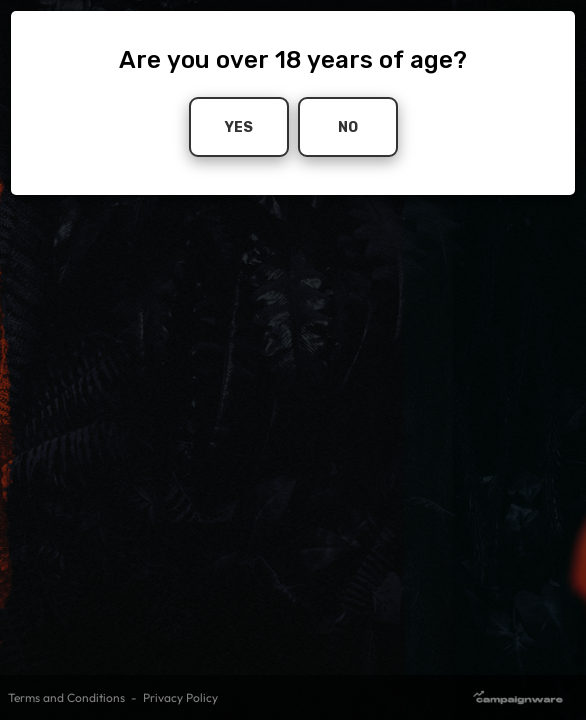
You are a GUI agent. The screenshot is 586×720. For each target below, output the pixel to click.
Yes (239, 126)
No (348, 126)
